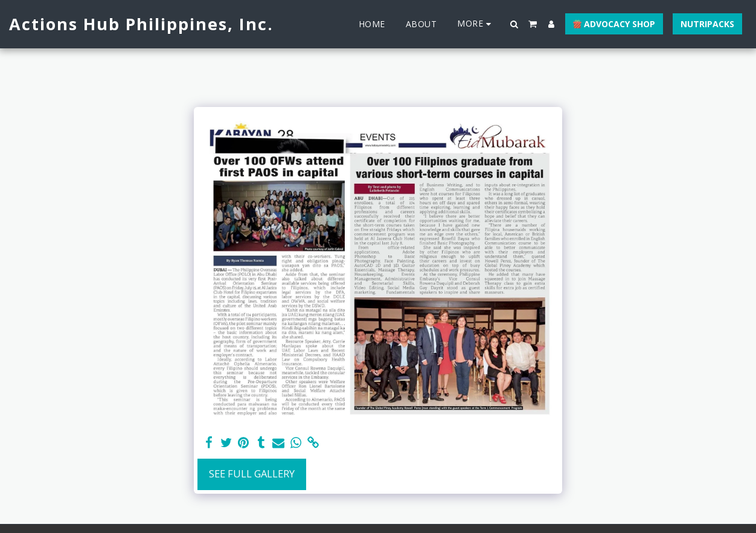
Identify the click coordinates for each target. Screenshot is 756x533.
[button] (514, 24)
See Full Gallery (252, 473)
